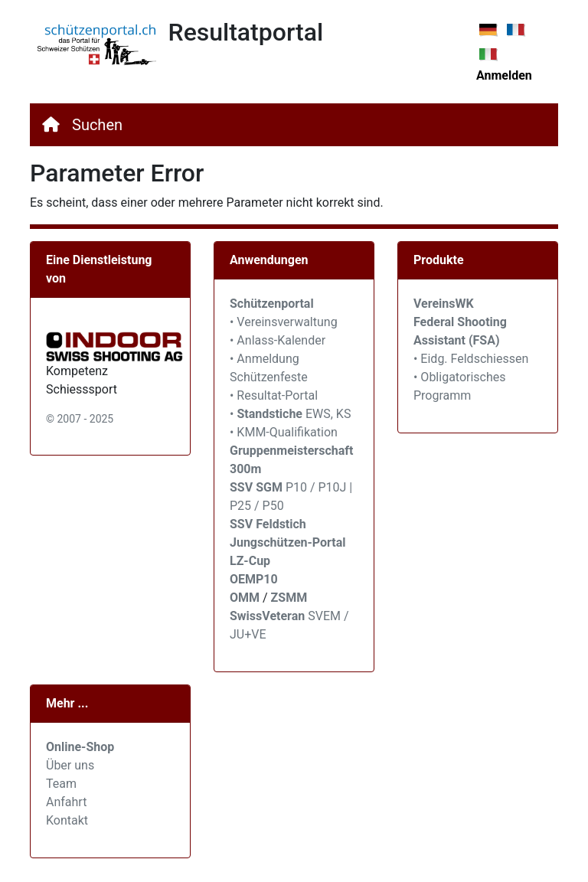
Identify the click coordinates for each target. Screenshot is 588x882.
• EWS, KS (290, 414)
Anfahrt (66, 802)
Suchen (97, 125)
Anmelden (504, 75)
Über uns (70, 765)
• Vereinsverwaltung (284, 322)
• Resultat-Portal (274, 395)
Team (61, 784)
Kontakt (67, 820)
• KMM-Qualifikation (284, 432)
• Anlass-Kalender (278, 340)
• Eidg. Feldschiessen (471, 359)
